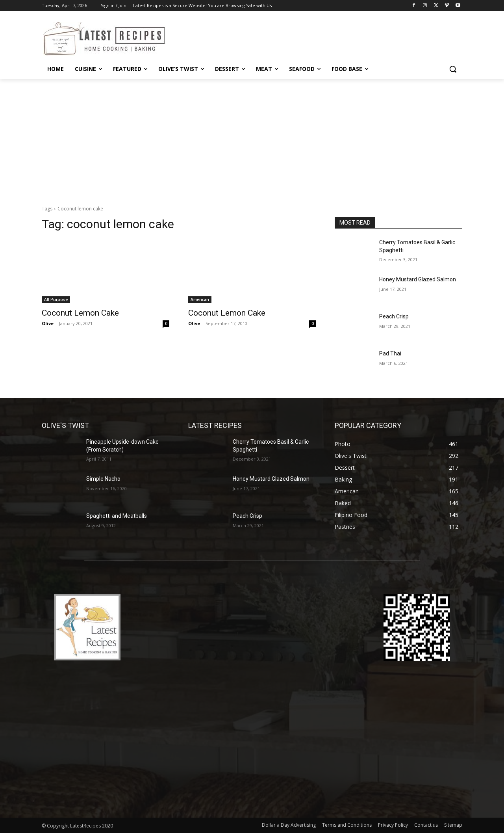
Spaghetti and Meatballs (117, 516)
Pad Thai (390, 353)
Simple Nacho (103, 479)
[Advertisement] (252, 138)
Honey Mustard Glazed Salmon (418, 279)
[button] (453, 69)
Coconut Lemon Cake (80, 313)
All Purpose (56, 299)
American (200, 299)
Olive (48, 323)
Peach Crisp (394, 316)
